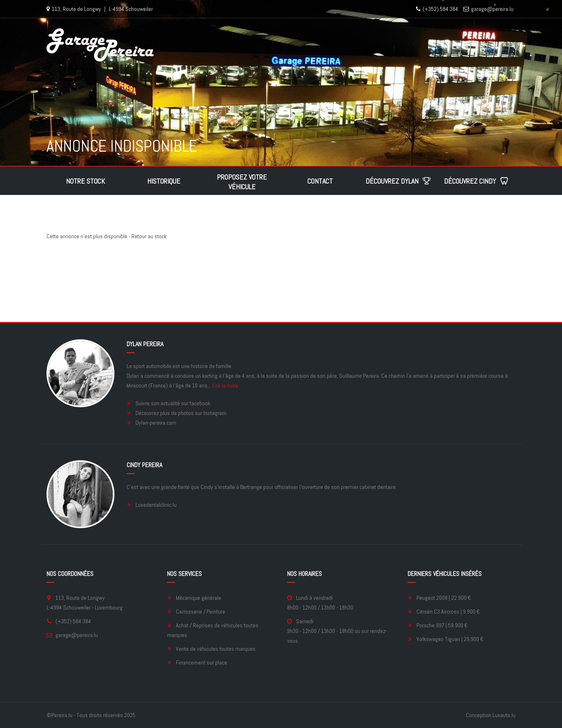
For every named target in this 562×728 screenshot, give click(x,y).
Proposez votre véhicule (242, 182)
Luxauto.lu (504, 715)
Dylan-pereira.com (156, 423)
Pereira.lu (62, 715)
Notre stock (86, 181)
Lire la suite (225, 385)
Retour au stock (149, 236)
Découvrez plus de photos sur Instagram (181, 413)
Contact (320, 181)
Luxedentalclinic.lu (156, 505)
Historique (164, 181)
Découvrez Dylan (398, 181)
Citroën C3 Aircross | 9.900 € (448, 612)
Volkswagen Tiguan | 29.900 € (450, 639)
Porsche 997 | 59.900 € (442, 625)
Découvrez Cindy (476, 181)
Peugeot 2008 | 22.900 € (444, 598)
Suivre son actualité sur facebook (173, 403)
